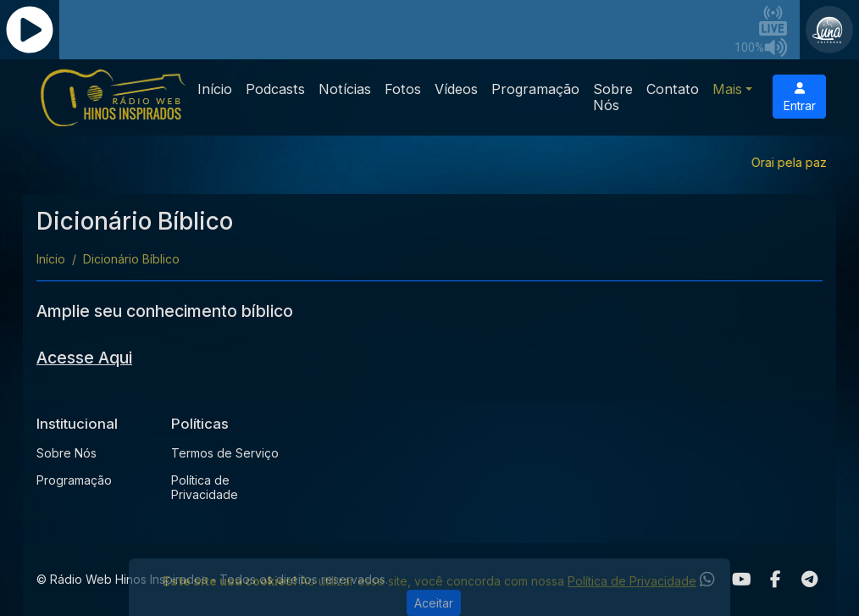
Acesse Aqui (84, 358)
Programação (535, 89)
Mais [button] (727, 89)
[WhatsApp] (707, 580)
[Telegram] (809, 580)
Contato (673, 89)
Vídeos (456, 89)
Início (215, 89)
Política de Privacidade (205, 487)
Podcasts (275, 89)
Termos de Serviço (225, 453)
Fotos (403, 89)
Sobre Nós (613, 97)
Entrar (800, 97)
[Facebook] (776, 580)
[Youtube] (742, 580)
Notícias (345, 89)
